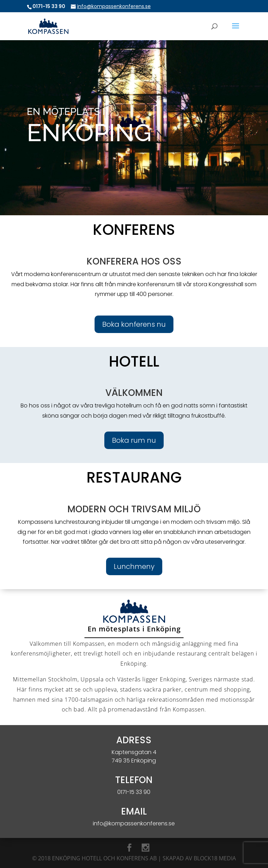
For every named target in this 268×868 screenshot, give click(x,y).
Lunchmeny (134, 566)
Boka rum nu (134, 440)
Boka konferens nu (134, 324)
